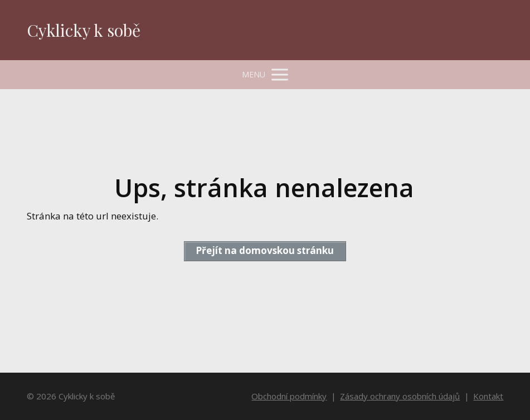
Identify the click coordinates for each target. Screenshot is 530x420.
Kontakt (488, 396)
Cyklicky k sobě (84, 30)
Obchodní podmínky (289, 396)
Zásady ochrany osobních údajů (400, 396)
